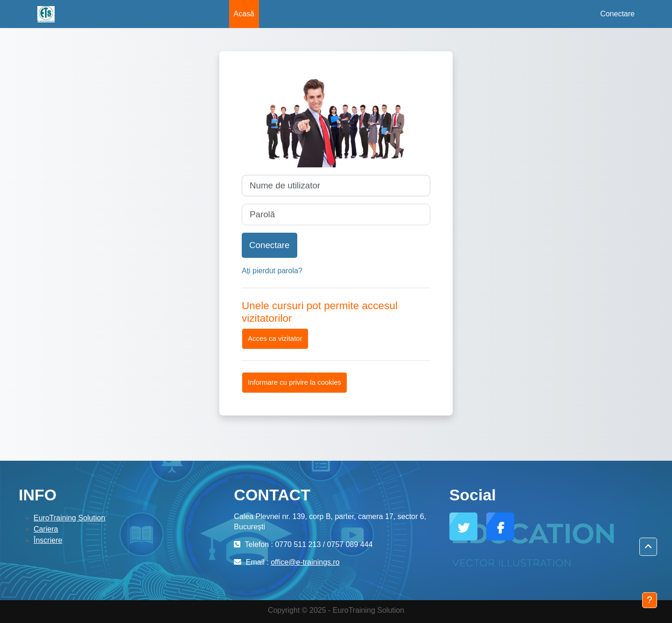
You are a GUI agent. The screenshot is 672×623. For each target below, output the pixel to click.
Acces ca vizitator (275, 338)
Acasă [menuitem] (244, 14)
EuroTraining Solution (69, 518)
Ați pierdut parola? (272, 271)
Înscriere (48, 540)
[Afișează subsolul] (650, 600)
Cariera (46, 529)
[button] (648, 547)
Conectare (617, 14)
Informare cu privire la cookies (294, 382)
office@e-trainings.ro (305, 562)
